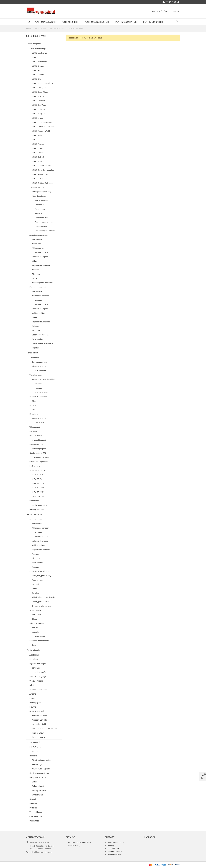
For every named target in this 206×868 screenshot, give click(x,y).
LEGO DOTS (37, 140)
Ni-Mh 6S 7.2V (38, 496)
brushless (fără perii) (40, 457)
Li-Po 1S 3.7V (38, 475)
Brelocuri (33, 803)
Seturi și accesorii (37, 711)
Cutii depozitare (36, 816)
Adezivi (35, 628)
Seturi (34, 782)
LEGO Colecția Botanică (42, 166)
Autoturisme (37, 291)
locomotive (39, 384)
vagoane (38, 388)
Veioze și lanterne (37, 812)
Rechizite (33, 756)
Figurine (35, 348)
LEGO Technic (38, 57)
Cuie (34, 645)
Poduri (35, 589)
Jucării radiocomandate (39, 235)
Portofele (33, 808)
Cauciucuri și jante (40, 362)
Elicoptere (36, 274)
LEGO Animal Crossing (42, 174)
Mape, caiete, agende (41, 769)
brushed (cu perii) (39, 440)
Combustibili (34, 501)
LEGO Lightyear (39, 109)
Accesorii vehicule (39, 720)
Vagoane (38, 213)
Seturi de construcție (38, 49)
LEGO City (36, 79)
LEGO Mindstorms (40, 53)
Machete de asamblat (38, 287)
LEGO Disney (38, 148)
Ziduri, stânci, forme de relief (44, 597)
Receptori (33, 431)
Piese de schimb (39, 366)
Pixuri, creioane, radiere (42, 760)
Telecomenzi (35, 427)
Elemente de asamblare (39, 641)
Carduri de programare (39, 462)
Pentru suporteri (153, 22)
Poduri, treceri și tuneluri (45, 222)
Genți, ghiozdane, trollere (40, 773)
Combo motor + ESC (38, 453)
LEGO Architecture (40, 62)
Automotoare (40, 209)
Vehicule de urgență (40, 257)
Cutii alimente (38, 795)
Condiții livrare (113, 848)
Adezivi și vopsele (37, 623)
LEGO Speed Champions (42, 83)
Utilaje (35, 261)
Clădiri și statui (41, 226)
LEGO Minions (38, 153)
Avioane (35, 270)
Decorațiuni (34, 821)
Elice (34, 401)
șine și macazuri (41, 392)
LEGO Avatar (37, 118)
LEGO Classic (38, 75)
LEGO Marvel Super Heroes (44, 127)
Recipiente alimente (38, 777)
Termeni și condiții (115, 851)
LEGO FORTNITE (39, 96)
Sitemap (111, 845)
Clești (34, 619)
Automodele (37, 239)
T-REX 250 (39, 423)
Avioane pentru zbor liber (42, 283)
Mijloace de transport (41, 248)
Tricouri (35, 751)
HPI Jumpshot (40, 371)
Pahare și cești (38, 786)
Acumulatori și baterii (38, 470)
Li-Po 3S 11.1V (38, 483)
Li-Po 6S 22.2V (38, 492)
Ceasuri (33, 799)
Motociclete (37, 244)
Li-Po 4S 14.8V (38, 488)
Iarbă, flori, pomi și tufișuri (43, 576)
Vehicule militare (39, 313)
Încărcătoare (35, 466)
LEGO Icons (37, 161)
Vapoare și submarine (41, 265)
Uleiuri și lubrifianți (37, 509)
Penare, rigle (37, 764)
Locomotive (39, 205)
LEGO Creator (38, 66)
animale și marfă (41, 252)
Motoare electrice (36, 436)
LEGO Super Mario (40, 92)
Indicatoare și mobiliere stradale (45, 729)
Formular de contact (116, 842)
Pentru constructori (97, 22)
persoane (38, 300)
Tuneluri (35, 593)
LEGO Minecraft (39, 101)
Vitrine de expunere (37, 737)
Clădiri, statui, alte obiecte (43, 343)
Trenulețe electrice (37, 187)
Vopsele (35, 632)
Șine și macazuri (41, 200)
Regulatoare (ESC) (37, 444)
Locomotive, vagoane (41, 335)
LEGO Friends (38, 144)
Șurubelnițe (37, 615)
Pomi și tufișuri (38, 733)
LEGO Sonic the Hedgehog (43, 170)
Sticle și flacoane (39, 790)
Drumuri (35, 584)
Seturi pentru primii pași (42, 192)
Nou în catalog (74, 845)
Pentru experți (70, 22)
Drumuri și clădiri (39, 724)
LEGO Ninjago (38, 135)
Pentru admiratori (126, 22)
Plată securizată (114, 854)
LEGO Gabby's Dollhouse (43, 183)
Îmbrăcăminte (35, 747)
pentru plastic (40, 636)
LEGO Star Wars (39, 105)
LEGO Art (36, 70)
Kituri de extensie (39, 196)
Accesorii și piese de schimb (44, 379)
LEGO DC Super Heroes (42, 122)
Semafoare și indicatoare (45, 231)
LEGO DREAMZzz (40, 179)
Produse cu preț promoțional (80, 842)
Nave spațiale (38, 339)
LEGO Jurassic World (41, 131)
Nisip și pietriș (38, 580)
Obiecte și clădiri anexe (42, 606)
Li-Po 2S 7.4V (38, 479)
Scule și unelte (35, 610)
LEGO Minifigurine (40, 88)
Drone (35, 278)
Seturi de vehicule (39, 716)
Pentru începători (45, 22)
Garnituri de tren (41, 218)
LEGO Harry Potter (40, 114)
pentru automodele (40, 505)
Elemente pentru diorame (40, 571)
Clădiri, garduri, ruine (41, 602)
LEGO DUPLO (38, 157)
